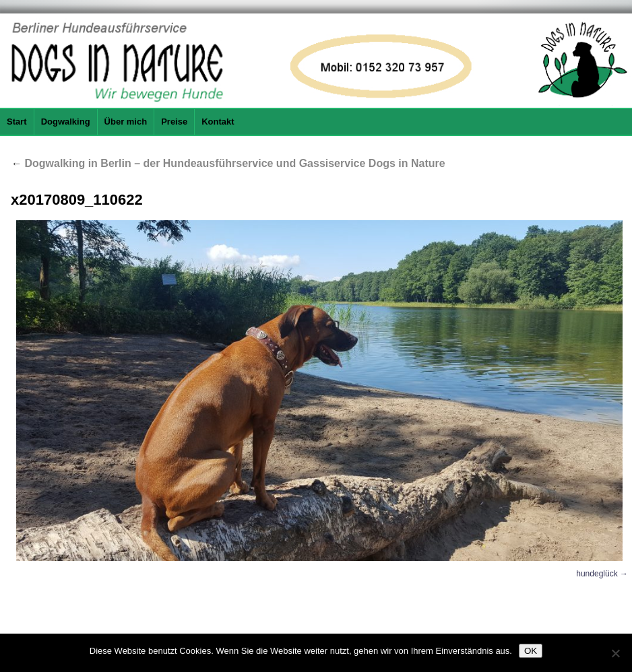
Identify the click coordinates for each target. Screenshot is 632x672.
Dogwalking (66, 122)
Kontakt (218, 122)
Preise (174, 122)
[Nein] (615, 653)
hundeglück (597, 574)
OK (531, 651)
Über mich (126, 122)
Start (17, 122)
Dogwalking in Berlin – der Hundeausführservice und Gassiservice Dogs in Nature (228, 163)
